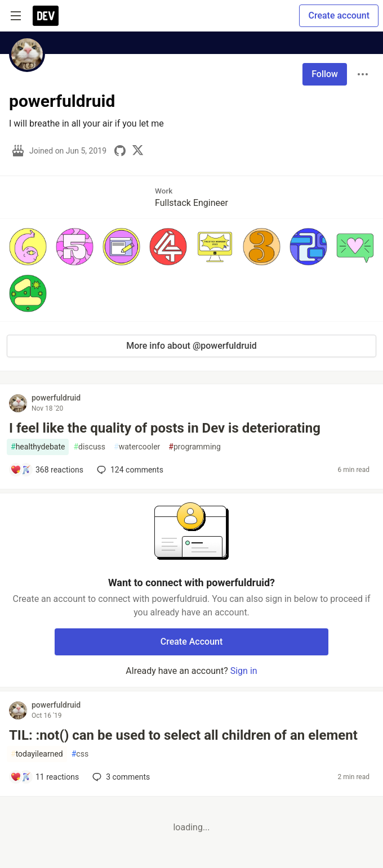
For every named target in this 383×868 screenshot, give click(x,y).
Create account (339, 15)
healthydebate (38, 447)
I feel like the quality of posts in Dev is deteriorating (165, 428)
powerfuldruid (56, 398)
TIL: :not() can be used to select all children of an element (183, 735)
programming (195, 447)
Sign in (244, 671)
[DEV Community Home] (46, 16)
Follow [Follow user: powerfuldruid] (325, 74)
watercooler (137, 447)
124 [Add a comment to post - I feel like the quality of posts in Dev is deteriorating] (129, 470)
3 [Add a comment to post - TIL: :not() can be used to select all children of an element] (120, 777)
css (80, 754)
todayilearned (37, 754)
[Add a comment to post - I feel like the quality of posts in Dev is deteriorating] (47, 470)
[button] (28, 247)
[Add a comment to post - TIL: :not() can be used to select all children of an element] (44, 777)
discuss (89, 447)
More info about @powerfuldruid (191, 346)
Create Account (192, 642)
